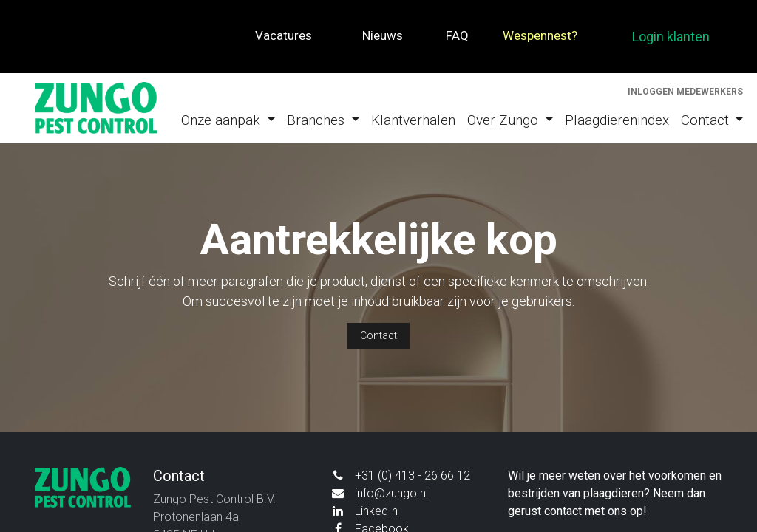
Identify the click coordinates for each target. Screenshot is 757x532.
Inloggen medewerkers (685, 92)
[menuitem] (228, 121)
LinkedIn (376, 511)
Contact (378, 335)
